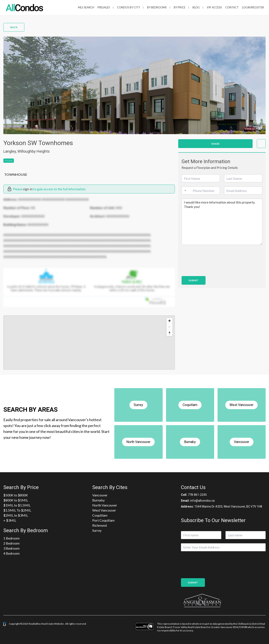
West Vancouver (104, 510)
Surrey (97, 530)
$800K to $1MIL (16, 500)
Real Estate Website (53, 624)
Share (215, 144)
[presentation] (214, 269)
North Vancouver (105, 505)
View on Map (253, 129)
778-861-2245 (197, 495)
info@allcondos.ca (202, 501)
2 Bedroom (11, 543)
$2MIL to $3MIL (16, 515)
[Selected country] (185, 190)
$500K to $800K (16, 495)
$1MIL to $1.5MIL (17, 505)
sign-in (28, 189)
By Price (180, 7)
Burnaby (98, 500)
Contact (232, 7)
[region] (89, 342)
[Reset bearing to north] (169, 333)
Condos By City (129, 7)
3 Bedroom (11, 548)
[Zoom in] (169, 321)
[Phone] (201, 190)
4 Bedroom (11, 553)
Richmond (100, 525)
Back (14, 27)
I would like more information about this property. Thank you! (222, 222)
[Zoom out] (169, 327)
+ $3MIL (10, 520)
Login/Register (253, 7)
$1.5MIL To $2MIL (17, 510)
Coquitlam (100, 515)
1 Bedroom (11, 538)
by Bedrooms (157, 7)
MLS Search (86, 7)
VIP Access (214, 7)
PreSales (104, 7)
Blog (196, 7)
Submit (194, 280)
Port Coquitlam (103, 520)
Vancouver (100, 495)
